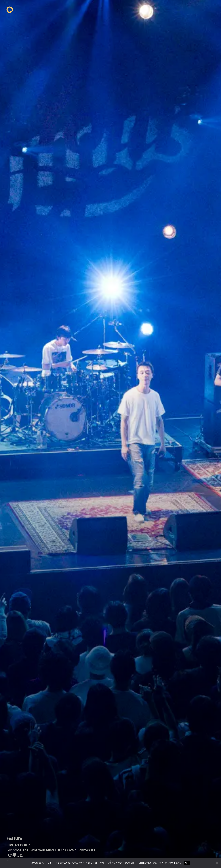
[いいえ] (217, 863)
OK (187, 863)
